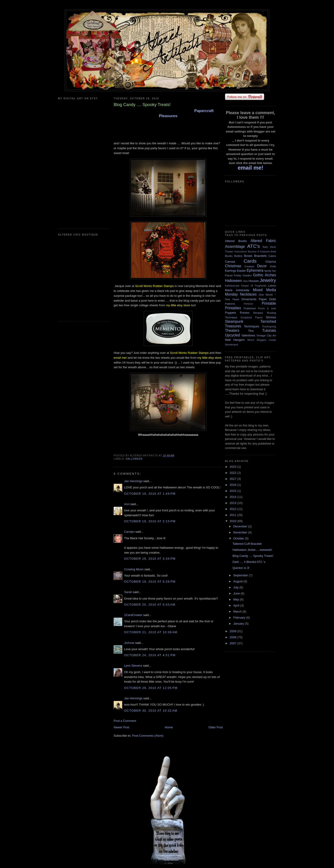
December (241, 526)
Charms (271, 262)
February (240, 618)
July (236, 587)
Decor (262, 266)
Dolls (273, 266)
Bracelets (260, 256)
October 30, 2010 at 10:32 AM (151, 711)
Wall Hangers (235, 340)
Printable (269, 303)
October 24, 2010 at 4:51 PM (150, 655)
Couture (249, 266)
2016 (233, 485)
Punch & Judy (267, 308)
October (239, 538)
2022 (233, 473)
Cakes (272, 256)
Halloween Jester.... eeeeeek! (252, 550)
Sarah (128, 592)
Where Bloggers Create (262, 340)
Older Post (216, 727)
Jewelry (268, 280)
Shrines (271, 317)
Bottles (238, 256)
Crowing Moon (134, 569)
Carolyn (129, 532)
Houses (254, 281)
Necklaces (248, 294)
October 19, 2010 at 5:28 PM (150, 582)
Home (169, 727)
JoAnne (129, 643)
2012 (233, 509)
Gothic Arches (265, 275)
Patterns (230, 304)
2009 (233, 631)
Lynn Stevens (133, 666)
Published (250, 308)
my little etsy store (178, 305)
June (237, 593)
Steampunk (234, 321)
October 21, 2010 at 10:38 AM (151, 632)
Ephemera (255, 270)
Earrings (231, 271)
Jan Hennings (133, 481)
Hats (245, 281)
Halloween (134, 459)
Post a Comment (125, 721)
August (238, 581)
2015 (233, 491)
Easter (241, 271)
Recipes (258, 313)
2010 (233, 521)
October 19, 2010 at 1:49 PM (150, 494)
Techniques (252, 326)
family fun (270, 271)
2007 (233, 643)
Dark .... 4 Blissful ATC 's (249, 562)
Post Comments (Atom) (148, 736)
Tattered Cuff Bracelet (247, 544)
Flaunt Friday (233, 275)
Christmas (233, 266)
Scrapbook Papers (252, 318)
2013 (233, 503)
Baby (265, 247)
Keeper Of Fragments (254, 286)
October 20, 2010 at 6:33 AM (150, 605)
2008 (233, 637)
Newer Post (121, 727)
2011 (233, 515)
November (241, 532)
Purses (244, 313)
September (241, 575)
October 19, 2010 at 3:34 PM (150, 559)
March (238, 611)
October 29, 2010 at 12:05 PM (151, 688)
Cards (250, 261)
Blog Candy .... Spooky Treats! (253, 556)
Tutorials (269, 331)
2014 (233, 497)
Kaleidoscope (232, 286)
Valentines (248, 335)
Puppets (231, 313)
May (237, 599)
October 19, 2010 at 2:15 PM (150, 521)
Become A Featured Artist (262, 252)
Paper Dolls (267, 299)
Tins (251, 331)
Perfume (249, 304)
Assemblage (235, 247)
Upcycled (232, 335)
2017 (233, 479)
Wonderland (231, 345)
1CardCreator (133, 615)
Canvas (230, 262)
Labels (272, 286)
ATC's (254, 246)
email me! (120, 358)
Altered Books (236, 241)
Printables (233, 308)
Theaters (232, 331)
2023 (233, 467)
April (237, 605)
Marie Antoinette (237, 290)
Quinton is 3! (241, 568)
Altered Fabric (263, 241)
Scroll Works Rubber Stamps (155, 286)
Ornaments (249, 299)
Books (229, 256)
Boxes (248, 256)
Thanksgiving (269, 327)
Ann (127, 504)
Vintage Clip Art (266, 335)
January (239, 624)
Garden (247, 275)
